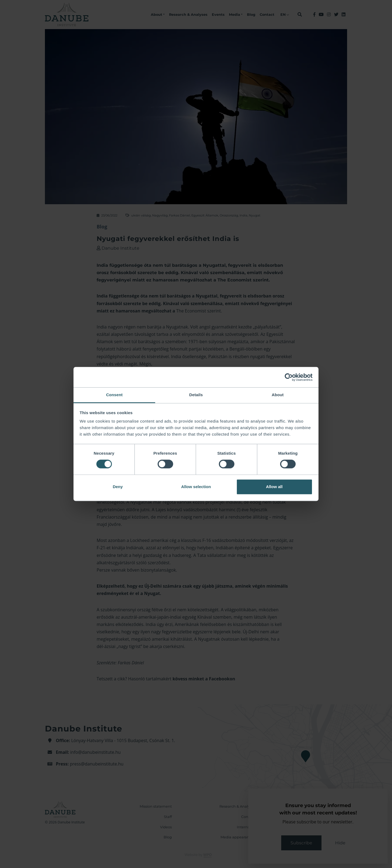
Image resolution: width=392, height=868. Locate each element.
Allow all (274, 487)
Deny (118, 487)
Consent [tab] (114, 395)
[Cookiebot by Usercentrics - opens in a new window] (289, 377)
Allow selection (196, 487)
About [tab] (278, 395)
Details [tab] (196, 395)
